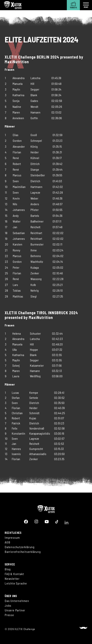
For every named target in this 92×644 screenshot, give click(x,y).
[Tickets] (73, 5)
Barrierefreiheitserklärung (23, 552)
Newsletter (12, 580)
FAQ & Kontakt (14, 576)
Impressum (12, 538)
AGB (7, 543)
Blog (8, 571)
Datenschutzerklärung (20, 547)
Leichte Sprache (16, 585)
